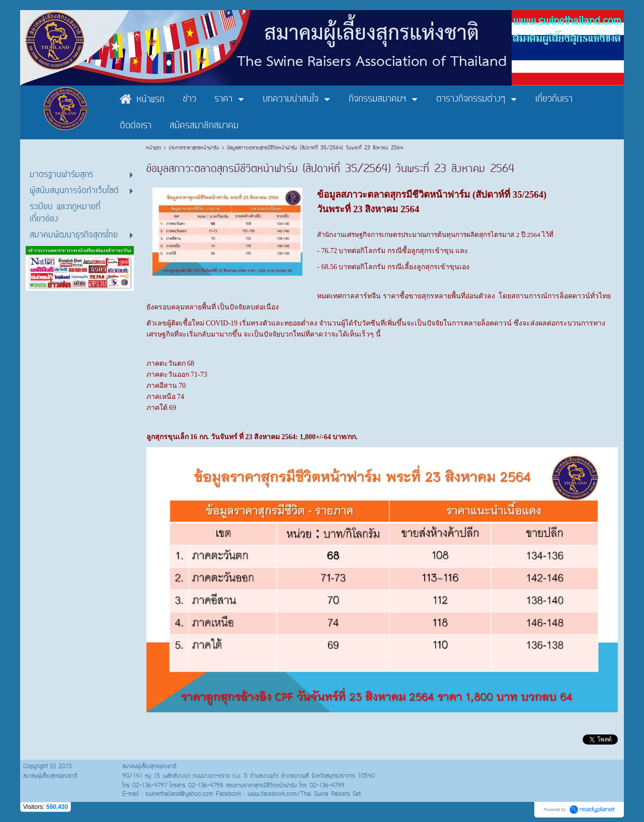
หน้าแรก (155, 148)
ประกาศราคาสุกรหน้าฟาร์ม (194, 148)
